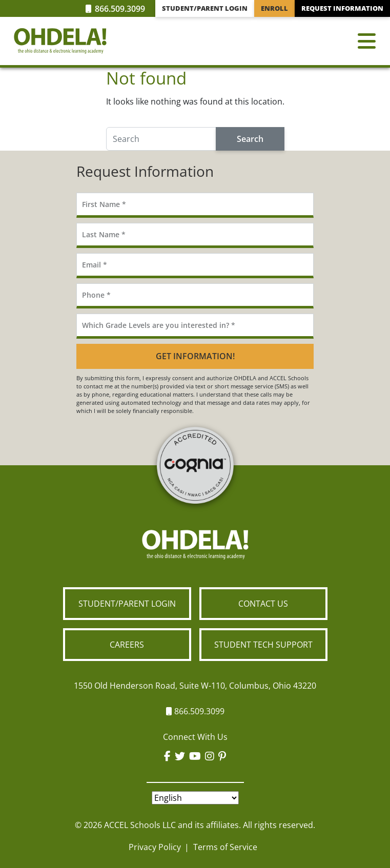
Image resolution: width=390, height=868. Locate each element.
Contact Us (263, 604)
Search (250, 139)
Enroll (274, 8)
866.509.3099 (115, 9)
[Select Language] (195, 798)
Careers (127, 645)
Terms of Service (225, 847)
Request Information (342, 8)
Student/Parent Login (205, 8)
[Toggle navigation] (367, 41)
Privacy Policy (155, 847)
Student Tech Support (263, 645)
